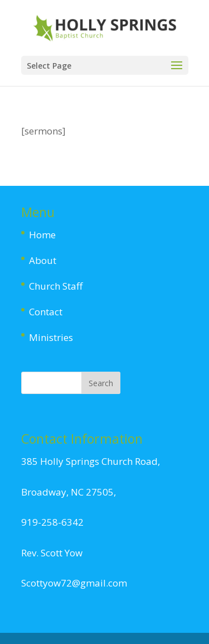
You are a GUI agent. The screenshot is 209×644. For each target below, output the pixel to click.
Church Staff (56, 286)
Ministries (51, 337)
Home (42, 235)
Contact (46, 312)
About (43, 260)
